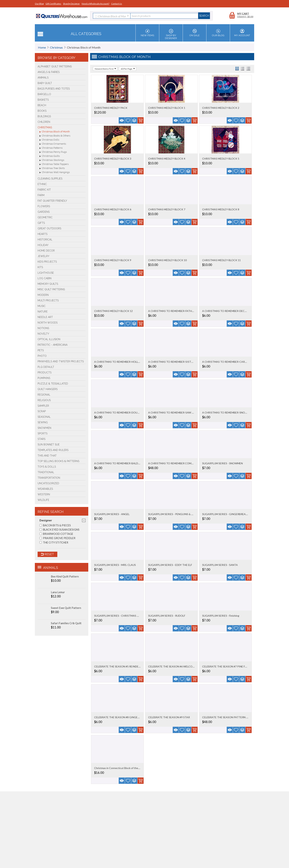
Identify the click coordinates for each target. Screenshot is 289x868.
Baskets (43, 100)
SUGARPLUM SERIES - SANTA (220, 565)
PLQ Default (46, 367)
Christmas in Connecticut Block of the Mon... (120, 768)
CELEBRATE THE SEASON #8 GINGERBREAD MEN (124, 717)
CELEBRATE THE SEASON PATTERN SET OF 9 (230, 717)
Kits (40, 267)
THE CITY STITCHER (54, 542)
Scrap (42, 411)
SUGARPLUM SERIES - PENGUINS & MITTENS (175, 514)
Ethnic (42, 184)
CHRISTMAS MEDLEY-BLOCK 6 (113, 209)
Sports (42, 433)
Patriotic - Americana (53, 345)
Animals (43, 78)
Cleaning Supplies (50, 179)
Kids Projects (47, 262)
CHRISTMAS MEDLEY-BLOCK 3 (113, 159)
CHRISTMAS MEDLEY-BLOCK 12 (113, 311)
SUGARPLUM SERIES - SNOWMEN (222, 463)
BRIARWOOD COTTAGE (56, 534)
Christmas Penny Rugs (53, 152)
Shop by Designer (71, 4)
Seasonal (44, 417)
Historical (45, 240)
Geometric (45, 217)
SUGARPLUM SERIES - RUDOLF (167, 616)
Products (45, 373)
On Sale (195, 33)
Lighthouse (46, 273)
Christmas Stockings (52, 160)
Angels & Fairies (49, 72)
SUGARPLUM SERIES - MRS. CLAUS (115, 565)
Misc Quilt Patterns (51, 289)
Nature (43, 312)
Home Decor (46, 251)
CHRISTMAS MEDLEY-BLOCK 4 (167, 159)
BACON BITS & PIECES (55, 525)
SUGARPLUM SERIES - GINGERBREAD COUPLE (230, 514)
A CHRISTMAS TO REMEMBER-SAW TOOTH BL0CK (179, 412)
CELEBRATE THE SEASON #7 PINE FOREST (228, 666)
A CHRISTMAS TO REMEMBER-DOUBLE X (119, 412)
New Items (147, 33)
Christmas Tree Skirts (52, 168)
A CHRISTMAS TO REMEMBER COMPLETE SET (176, 463)
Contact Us (117, 4)
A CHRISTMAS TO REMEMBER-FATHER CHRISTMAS (179, 311)
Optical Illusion (49, 339)
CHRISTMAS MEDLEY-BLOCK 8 (221, 209)
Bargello (44, 94)
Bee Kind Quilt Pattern (65, 576)
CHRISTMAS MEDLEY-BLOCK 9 (113, 260)
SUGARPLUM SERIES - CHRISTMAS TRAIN (120, 616)
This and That (47, 456)
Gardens (44, 212)
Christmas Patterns (51, 148)
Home (42, 47)
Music (42, 306)
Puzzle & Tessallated (53, 384)
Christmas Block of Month (55, 132)
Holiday (43, 245)
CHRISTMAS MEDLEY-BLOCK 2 (221, 108)
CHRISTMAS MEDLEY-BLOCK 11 (221, 260)
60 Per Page (128, 69)
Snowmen (44, 428)
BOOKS (42, 111)
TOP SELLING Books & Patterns (58, 461)
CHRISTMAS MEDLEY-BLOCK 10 (167, 260)
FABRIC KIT (44, 190)
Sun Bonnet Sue (49, 445)
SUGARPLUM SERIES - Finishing (221, 616)
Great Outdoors (49, 228)
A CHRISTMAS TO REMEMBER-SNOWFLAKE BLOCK (233, 412)
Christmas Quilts (50, 156)
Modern (43, 295)
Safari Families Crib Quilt (66, 623)
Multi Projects (48, 300)
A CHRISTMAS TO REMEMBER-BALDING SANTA (123, 463)
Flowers (44, 206)
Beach (42, 105)
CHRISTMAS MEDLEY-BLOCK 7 (167, 209)
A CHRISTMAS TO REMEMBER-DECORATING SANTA (234, 311)
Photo (42, 356)
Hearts (42, 234)
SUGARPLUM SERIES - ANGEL (112, 514)
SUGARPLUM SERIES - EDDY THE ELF (170, 565)
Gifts (41, 223)
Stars (41, 439)
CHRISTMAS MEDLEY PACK (111, 108)
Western (44, 494)
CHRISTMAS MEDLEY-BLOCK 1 (167, 108)
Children (44, 122)
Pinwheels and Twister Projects (61, 361)
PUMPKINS (44, 378)
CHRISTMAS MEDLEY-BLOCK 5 (221, 159)
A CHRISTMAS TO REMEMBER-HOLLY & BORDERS (124, 362)
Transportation (49, 478)
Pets (41, 350)
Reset (47, 554)
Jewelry (43, 256)
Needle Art (45, 317)
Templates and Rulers (53, 450)
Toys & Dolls (47, 467)
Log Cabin (45, 278)
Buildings (44, 116)
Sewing (43, 422)
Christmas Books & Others (55, 136)
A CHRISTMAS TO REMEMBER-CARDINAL (227, 362)
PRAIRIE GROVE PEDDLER (57, 538)
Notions (43, 328)
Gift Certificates (53, 4)
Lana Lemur (58, 592)
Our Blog (39, 4)
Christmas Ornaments (53, 144)
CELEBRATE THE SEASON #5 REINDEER (118, 666)
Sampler (43, 406)
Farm (41, 195)
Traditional (46, 472)
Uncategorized (48, 483)
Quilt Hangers (48, 389)
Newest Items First (106, 69)
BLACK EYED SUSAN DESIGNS (59, 530)
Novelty (43, 334)
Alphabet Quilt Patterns (55, 66)
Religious (44, 400)
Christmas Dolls (49, 140)
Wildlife (43, 500)
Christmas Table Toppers (54, 164)
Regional (44, 395)
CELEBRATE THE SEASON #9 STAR (169, 717)
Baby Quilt (45, 83)
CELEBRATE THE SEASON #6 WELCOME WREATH (178, 666)
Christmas (56, 47)
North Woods (48, 323)
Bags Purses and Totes (54, 89)
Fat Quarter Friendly (52, 201)
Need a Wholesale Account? (95, 4)
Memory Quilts (48, 284)
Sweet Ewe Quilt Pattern (66, 608)
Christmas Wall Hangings (55, 172)
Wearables (45, 489)
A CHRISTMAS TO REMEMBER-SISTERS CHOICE (177, 362)
